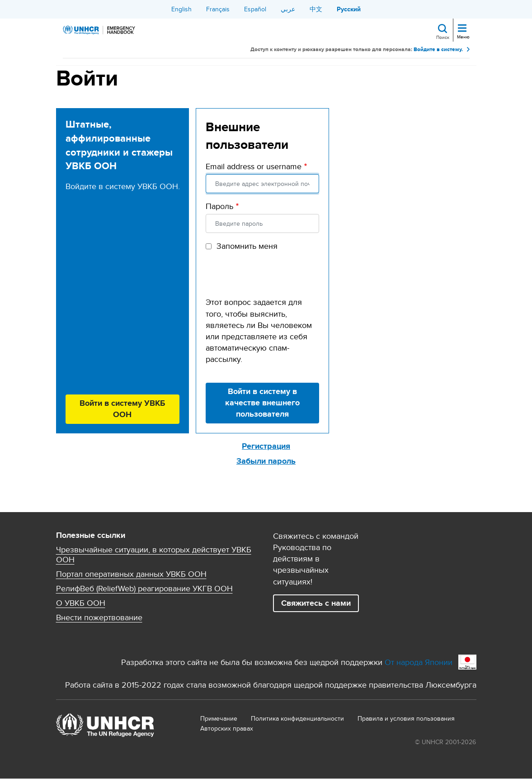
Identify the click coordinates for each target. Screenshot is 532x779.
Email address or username (254, 166)
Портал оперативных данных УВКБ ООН (131, 574)
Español (255, 9)
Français (218, 9)
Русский (349, 9)
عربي (288, 9)
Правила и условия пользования (406, 718)
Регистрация (266, 446)
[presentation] (274, 279)
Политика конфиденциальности (297, 718)
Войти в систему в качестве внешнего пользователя (262, 403)
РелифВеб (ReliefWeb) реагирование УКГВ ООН (144, 589)
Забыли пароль (266, 461)
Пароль (219, 206)
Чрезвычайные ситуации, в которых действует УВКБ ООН (154, 555)
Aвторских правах (227, 728)
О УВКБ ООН (81, 603)
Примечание (219, 718)
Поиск (443, 37)
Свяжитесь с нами (316, 603)
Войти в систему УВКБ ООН (122, 409)
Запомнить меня (247, 246)
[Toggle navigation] (462, 29)
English (181, 9)
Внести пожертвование (99, 617)
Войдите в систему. (438, 50)
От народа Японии (419, 662)
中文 (316, 9)
